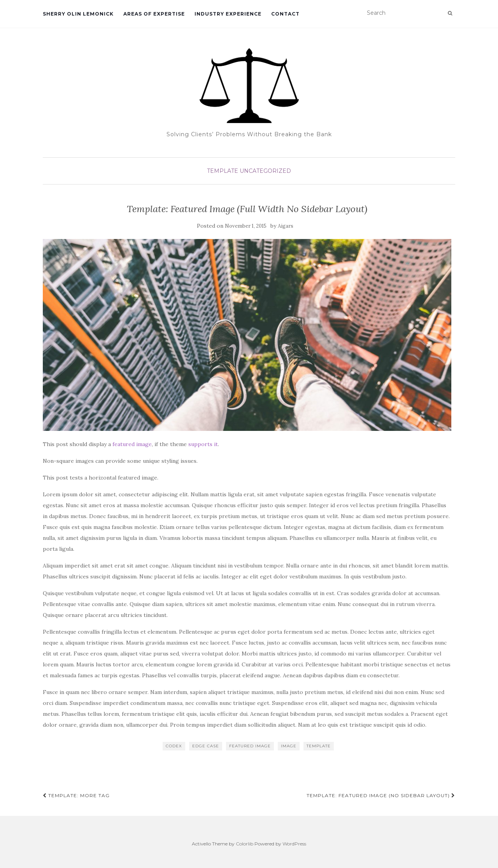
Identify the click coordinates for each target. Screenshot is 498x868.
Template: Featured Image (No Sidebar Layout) (381, 795)
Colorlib (245, 844)
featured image (132, 444)
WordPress (294, 844)
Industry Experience (228, 14)
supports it (203, 444)
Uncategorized (265, 171)
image (289, 746)
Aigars (286, 226)
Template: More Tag (76, 795)
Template (223, 171)
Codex (174, 746)
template (319, 746)
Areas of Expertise (154, 14)
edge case (206, 746)
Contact (285, 14)
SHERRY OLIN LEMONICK (78, 14)
